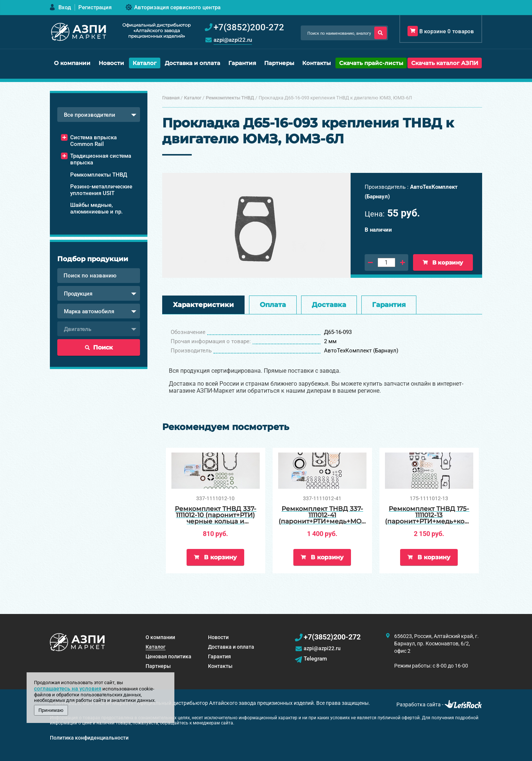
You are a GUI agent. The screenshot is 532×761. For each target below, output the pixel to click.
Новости (111, 63)
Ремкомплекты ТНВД (99, 175)
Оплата (273, 305)
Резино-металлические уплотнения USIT (101, 190)
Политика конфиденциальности (89, 738)
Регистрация (95, 7)
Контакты (316, 63)
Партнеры (279, 63)
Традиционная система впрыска (101, 159)
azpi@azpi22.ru (233, 40)
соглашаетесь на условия (68, 689)
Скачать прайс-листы (371, 63)
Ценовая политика (168, 656)
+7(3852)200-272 (332, 637)
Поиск (99, 347)
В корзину (443, 262)
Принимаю (51, 710)
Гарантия (242, 63)
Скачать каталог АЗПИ (445, 63)
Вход (65, 7)
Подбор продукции (93, 259)
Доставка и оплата (192, 63)
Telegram (315, 659)
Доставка (329, 305)
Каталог (145, 63)
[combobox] (99, 115)
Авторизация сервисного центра (177, 7)
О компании (72, 63)
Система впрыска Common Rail (93, 141)
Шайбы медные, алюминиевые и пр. (96, 208)
